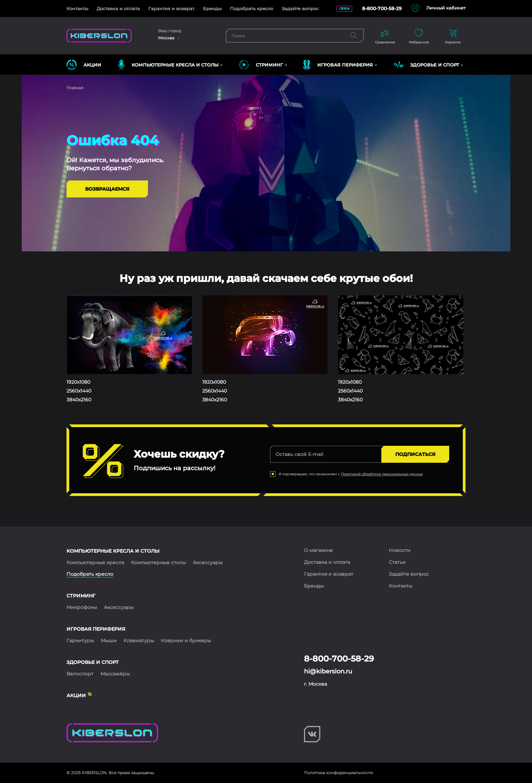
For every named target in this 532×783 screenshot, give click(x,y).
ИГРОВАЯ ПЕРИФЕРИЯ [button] (338, 65)
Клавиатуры (139, 641)
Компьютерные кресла (95, 562)
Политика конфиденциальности (338, 773)
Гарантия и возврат (171, 8)
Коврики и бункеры (186, 641)
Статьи (397, 562)
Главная (75, 88)
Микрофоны (82, 607)
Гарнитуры (80, 641)
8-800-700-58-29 (382, 8)
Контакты (77, 8)
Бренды (212, 8)
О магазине (318, 550)
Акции (84, 65)
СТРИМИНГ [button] (261, 65)
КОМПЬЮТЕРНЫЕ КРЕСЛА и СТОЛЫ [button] (168, 65)
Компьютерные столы (158, 562)
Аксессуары (208, 562)
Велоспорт (80, 674)
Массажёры (115, 674)
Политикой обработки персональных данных (382, 474)
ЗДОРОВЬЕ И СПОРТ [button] (426, 65)
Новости (400, 550)
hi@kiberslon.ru (328, 671)
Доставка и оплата (118, 8)
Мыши (109, 641)
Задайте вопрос (300, 8)
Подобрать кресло (252, 8)
